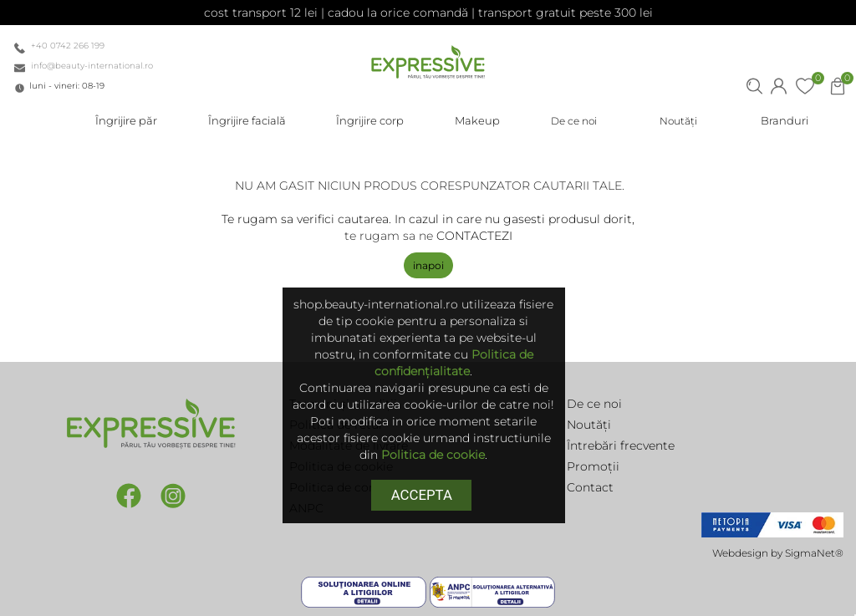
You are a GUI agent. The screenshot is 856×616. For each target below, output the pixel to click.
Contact (590, 487)
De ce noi (594, 404)
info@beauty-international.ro (92, 66)
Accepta (422, 495)
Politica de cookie (433, 455)
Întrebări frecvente (621, 445)
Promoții (593, 466)
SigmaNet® (814, 553)
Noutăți (589, 425)
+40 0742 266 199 (68, 46)
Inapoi (428, 265)
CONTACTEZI (474, 236)
